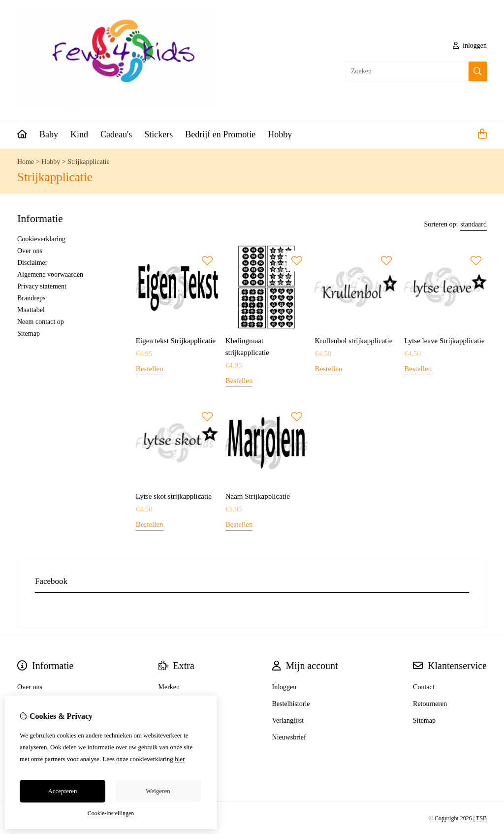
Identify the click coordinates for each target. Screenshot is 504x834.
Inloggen (284, 687)
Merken (169, 687)
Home (26, 162)
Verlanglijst (288, 721)
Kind (79, 134)
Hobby (280, 134)
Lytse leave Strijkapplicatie (444, 341)
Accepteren (62, 791)
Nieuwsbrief (289, 737)
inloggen (470, 46)
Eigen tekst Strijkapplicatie (176, 341)
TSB (481, 818)
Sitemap (29, 334)
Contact (424, 687)
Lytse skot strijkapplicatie (174, 496)
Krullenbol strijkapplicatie (353, 341)
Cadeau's (116, 134)
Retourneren (430, 704)
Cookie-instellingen (111, 813)
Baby (49, 134)
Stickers (158, 134)
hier (180, 759)
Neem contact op (41, 322)
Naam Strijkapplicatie (258, 496)
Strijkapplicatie (89, 162)
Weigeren (158, 791)
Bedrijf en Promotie (220, 134)
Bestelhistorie (291, 704)
